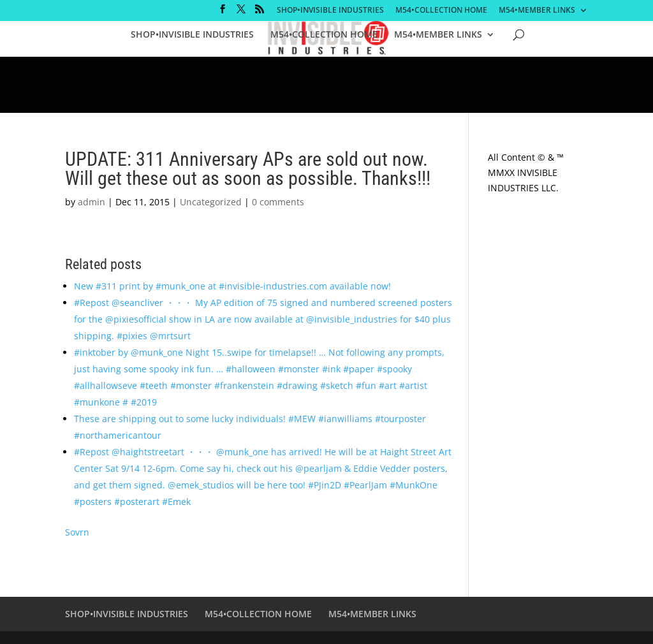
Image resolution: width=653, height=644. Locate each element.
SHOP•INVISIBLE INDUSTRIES (330, 11)
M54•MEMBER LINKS (537, 11)
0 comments (278, 202)
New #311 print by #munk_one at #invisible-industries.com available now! (232, 286)
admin (92, 202)
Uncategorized (211, 202)
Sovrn (77, 532)
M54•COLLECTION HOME (441, 11)
